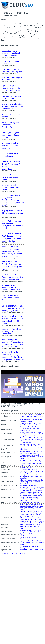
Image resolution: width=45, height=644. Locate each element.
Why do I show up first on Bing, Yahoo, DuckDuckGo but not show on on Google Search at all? (13, 200)
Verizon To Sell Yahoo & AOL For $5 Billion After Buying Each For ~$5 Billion (12, 320)
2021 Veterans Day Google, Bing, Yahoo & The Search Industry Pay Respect (12, 265)
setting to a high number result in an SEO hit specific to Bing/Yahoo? (32, 445)
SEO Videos (22, 13)
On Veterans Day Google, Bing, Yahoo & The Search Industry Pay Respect (13, 308)
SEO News (8, 13)
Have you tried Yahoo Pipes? (28, 467)
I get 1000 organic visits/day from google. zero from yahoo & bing (12, 88)
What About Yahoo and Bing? (28, 469)
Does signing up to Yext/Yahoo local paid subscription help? (11, 53)
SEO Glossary (10, 15)
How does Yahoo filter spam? (28, 485)
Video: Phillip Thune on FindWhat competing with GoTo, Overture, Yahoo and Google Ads (12, 237)
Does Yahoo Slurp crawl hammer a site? (31, 502)
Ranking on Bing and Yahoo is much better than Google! (12, 135)
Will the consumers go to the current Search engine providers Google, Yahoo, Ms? (31, 416)
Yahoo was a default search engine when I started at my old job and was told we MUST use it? (32, 482)
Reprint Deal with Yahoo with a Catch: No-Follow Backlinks (12, 146)
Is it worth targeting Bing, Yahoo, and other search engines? (31, 420)
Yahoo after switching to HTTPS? (30, 525)
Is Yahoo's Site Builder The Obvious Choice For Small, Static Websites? (30, 424)
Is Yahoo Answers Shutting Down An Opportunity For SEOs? (11, 287)
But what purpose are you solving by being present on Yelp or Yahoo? (30, 531)
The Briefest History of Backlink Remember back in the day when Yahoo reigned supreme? (31, 457)
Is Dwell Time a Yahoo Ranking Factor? (31, 550)
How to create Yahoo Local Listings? (31, 427)
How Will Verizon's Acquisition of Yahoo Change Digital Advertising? (32, 452)
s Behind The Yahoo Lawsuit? (28, 465)
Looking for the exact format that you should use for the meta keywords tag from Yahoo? (31, 476)
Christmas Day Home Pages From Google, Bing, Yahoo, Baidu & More (13, 277)
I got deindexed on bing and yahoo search (11, 97)
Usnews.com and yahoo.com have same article (11, 187)
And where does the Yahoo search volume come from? (30, 430)
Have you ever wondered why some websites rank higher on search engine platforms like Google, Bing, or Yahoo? (31, 462)
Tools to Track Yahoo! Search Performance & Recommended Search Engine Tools (11, 165)
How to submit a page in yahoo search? (12, 79)
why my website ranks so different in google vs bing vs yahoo (12, 213)
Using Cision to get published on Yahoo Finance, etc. (10, 177)
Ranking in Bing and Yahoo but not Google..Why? (10, 125)
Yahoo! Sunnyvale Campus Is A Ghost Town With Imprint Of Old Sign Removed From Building (12, 343)
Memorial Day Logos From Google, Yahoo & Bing (11, 298)
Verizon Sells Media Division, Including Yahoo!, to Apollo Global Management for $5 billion (13, 356)
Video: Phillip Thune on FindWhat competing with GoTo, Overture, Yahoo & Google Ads (12, 225)
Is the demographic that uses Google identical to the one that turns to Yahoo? (31, 433)
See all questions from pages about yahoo (13, 553)
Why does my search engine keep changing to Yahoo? (30, 547)
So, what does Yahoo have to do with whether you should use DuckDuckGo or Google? (32, 543)
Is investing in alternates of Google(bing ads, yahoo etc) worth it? (13, 106)
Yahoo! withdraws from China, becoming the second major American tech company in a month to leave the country (12, 251)
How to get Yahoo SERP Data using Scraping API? (12, 71)
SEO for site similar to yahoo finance (11, 155)
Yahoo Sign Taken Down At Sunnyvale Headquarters (12, 331)
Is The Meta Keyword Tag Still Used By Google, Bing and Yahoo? (31, 472)
